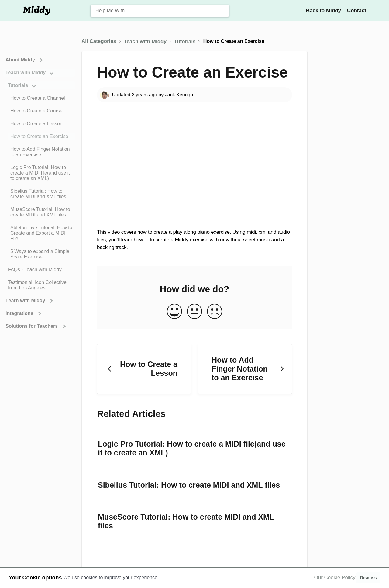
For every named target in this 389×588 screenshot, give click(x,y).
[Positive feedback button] (174, 312)
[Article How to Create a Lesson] (39, 124)
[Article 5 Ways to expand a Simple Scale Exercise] (39, 254)
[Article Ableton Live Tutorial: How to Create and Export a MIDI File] (39, 233)
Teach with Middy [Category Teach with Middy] (26, 73)
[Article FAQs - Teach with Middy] (39, 270)
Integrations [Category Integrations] (20, 313)
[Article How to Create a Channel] (39, 98)
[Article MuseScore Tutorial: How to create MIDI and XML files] (39, 212)
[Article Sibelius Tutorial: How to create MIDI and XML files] (39, 194)
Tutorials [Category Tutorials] (19, 85)
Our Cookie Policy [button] (335, 578)
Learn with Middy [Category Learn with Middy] (26, 301)
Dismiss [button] (368, 578)
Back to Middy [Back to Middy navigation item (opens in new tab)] (324, 10)
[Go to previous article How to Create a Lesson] (144, 369)
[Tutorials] (186, 41)
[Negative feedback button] (215, 312)
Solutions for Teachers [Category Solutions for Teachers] (32, 326)
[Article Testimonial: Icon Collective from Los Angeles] (39, 285)
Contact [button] (357, 10)
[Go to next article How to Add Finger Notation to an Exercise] (245, 369)
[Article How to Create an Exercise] (39, 137)
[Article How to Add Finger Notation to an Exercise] (39, 152)
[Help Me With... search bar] (160, 11)
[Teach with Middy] (146, 41)
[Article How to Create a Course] (39, 111)
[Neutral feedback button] (194, 312)
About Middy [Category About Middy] (21, 60)
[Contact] (357, 10)
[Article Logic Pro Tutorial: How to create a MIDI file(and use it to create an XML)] (39, 173)
